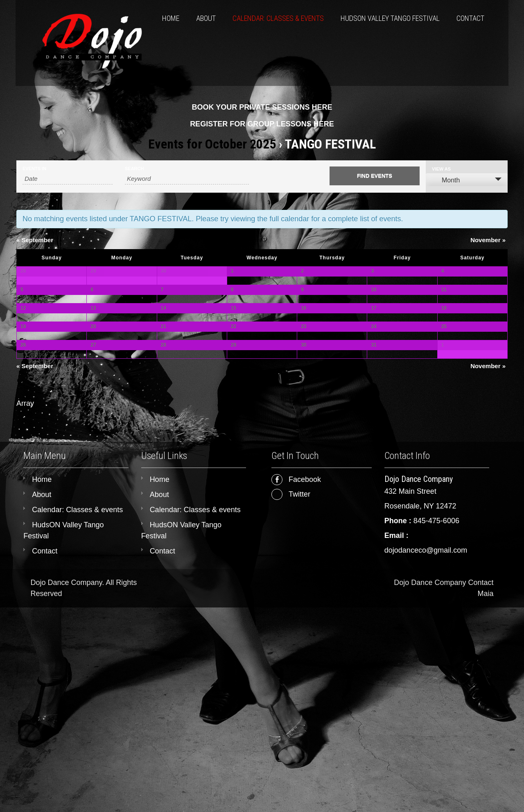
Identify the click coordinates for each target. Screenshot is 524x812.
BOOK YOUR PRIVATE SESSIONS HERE (262, 107)
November (488, 240)
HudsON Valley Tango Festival (390, 18)
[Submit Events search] (375, 176)
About (206, 18)
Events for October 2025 (212, 144)
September (35, 240)
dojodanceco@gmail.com (426, 755)
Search (134, 169)
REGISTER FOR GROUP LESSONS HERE (262, 124)
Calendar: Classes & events (278, 18)
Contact (470, 18)
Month (446, 180)
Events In (34, 169)
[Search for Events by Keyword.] (187, 179)
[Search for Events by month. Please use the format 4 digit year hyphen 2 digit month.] (68, 179)
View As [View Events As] (441, 169)
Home (171, 18)
